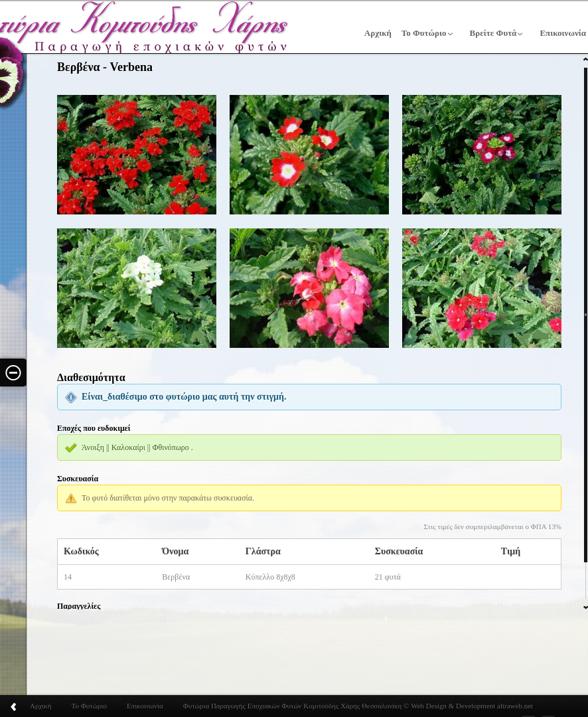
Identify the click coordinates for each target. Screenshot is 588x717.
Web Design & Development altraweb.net (471, 706)
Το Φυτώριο (424, 33)
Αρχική (378, 33)
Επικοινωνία (145, 706)
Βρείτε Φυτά (493, 33)
